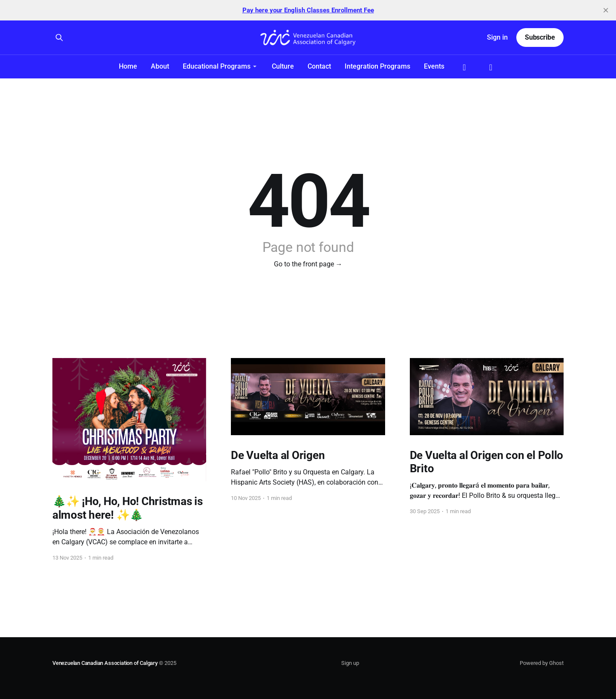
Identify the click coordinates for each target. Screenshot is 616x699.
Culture (283, 66)
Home (128, 66)
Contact (319, 66)
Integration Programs (377, 66)
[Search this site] (59, 38)
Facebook (464, 67)
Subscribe (540, 37)
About (160, 66)
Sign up (350, 663)
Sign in (497, 37)
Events (434, 66)
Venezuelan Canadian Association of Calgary (105, 663)
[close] (606, 10)
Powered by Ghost (542, 663)
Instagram (491, 67)
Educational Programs (217, 66)
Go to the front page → (308, 264)
